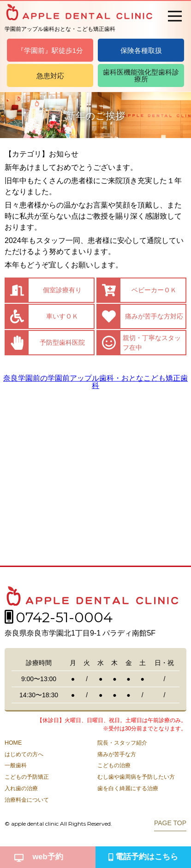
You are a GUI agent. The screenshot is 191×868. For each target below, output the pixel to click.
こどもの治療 (114, 765)
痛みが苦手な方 (117, 754)
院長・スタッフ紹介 (122, 743)
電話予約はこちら (143, 857)
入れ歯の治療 (21, 788)
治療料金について (27, 800)
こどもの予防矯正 (27, 777)
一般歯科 (16, 765)
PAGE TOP (170, 823)
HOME (13, 743)
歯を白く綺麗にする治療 (128, 788)
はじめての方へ (24, 754)
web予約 (39, 857)
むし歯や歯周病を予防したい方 (136, 777)
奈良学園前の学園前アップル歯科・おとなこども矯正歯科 (95, 382)
